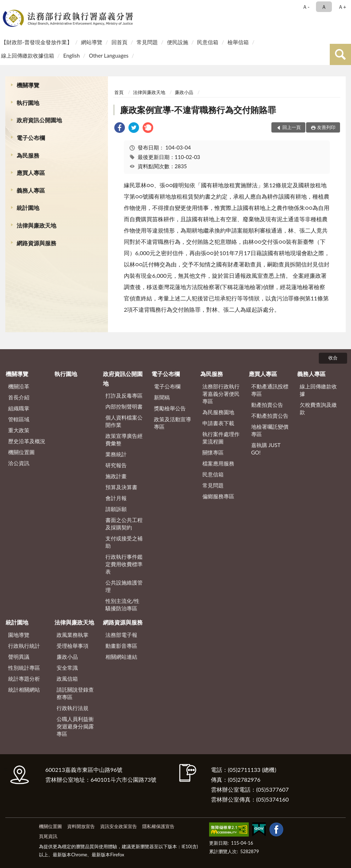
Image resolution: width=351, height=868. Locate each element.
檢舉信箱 (238, 42)
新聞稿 (162, 397)
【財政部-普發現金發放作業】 (37, 42)
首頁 (119, 92)
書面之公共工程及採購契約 (124, 524)
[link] (120, 128)
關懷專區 (213, 452)
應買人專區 (31, 173)
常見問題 (147, 42)
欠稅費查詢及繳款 (318, 408)
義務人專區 (31, 190)
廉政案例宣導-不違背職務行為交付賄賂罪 (198, 110)
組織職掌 (19, 408)
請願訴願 (116, 509)
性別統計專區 (24, 668)
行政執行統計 (24, 646)
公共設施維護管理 (124, 586)
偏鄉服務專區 (218, 496)
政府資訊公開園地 (39, 120)
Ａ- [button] (306, 7)
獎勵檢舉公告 (170, 408)
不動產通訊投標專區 (270, 390)
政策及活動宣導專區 (172, 423)
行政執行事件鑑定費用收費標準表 (124, 564)
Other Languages (109, 55)
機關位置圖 (21, 452)
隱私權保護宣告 (158, 826)
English (72, 55)
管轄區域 (19, 419)
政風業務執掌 (73, 635)
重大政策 (19, 430)
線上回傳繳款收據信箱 (28, 55)
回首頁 (119, 42)
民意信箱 (208, 42)
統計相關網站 (24, 690)
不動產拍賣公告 (270, 416)
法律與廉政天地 (36, 225)
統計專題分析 (24, 679)
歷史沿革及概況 (27, 441)
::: (7, 6)
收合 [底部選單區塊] (333, 358)
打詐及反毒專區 (124, 395)
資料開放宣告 (81, 826)
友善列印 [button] (326, 127)
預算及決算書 (121, 487)
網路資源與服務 (36, 243)
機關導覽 (28, 85)
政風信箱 (67, 679)
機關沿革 (19, 386)
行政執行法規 (73, 708)
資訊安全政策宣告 (119, 826)
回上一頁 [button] (292, 127)
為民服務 (28, 155)
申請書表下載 (218, 423)
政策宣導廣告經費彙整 (124, 439)
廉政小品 (184, 92)
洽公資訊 (19, 463)
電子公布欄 (31, 138)
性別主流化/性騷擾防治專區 (123, 605)
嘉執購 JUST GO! (266, 449)
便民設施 (178, 42)
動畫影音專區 (121, 646)
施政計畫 (116, 476)
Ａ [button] (324, 7)
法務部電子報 (121, 635)
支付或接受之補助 (124, 542)
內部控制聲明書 (124, 406)
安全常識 (67, 668)
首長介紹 (19, 397)
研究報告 (116, 465)
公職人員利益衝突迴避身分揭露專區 (75, 726)
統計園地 (28, 208)
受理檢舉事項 (73, 646)
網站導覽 (92, 42)
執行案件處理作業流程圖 (221, 438)
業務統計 (116, 454)
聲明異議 (19, 657)
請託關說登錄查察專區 (75, 693)
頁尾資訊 (48, 836)
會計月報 (116, 498)
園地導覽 (19, 635)
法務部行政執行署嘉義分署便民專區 (221, 394)
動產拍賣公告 (267, 405)
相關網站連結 (121, 657)
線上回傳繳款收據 (318, 390)
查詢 (340, 54)
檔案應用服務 (218, 463)
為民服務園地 (218, 412)
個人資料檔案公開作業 (124, 421)
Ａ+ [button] (342, 7)
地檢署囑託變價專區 (270, 430)
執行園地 (28, 103)
